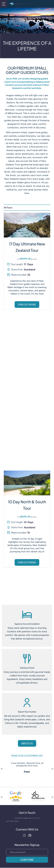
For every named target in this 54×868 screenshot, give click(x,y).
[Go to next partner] (52, 796)
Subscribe (27, 860)
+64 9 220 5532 (12, 821)
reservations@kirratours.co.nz (27, 818)
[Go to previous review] (2, 769)
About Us (27, 743)
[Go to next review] (52, 769)
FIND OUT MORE (27, 304)
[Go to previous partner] (2, 796)
